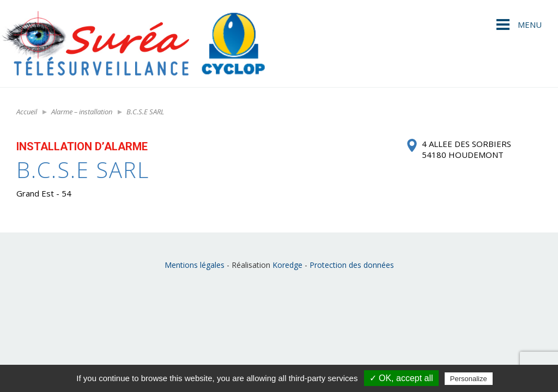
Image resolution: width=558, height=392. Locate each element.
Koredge (287, 265)
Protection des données (352, 265)
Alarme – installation (82, 112)
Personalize (469, 379)
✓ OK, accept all (401, 378)
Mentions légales (195, 265)
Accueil (27, 112)
